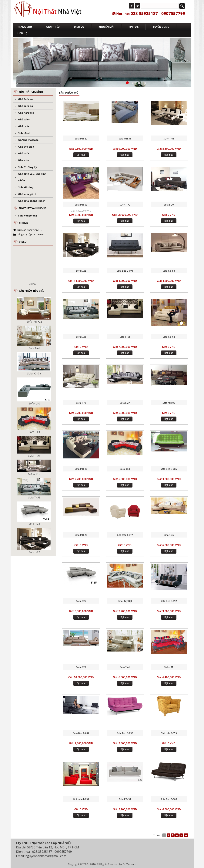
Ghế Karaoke (26, 113)
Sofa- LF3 (125, 469)
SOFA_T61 (169, 139)
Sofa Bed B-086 (169, 469)
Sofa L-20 (169, 205)
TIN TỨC (134, 27)
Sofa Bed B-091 (125, 271)
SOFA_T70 (125, 205)
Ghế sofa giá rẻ (27, 194)
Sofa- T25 (81, 601)
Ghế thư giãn (26, 147)
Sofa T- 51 (125, 337)
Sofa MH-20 (81, 535)
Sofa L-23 (81, 337)
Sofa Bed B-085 (169, 799)
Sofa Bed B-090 (125, 733)
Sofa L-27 (125, 403)
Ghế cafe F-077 (125, 535)
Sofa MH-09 (81, 205)
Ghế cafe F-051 (81, 799)
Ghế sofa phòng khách (32, 201)
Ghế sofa (24, 153)
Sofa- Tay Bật (125, 601)
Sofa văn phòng (28, 216)
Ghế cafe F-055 (169, 733)
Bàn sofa (24, 160)
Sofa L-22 (81, 271)
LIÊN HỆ (22, 33)
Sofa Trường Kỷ (28, 167)
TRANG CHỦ (25, 27)
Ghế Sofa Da (26, 106)
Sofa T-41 (125, 667)
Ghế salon (24, 119)
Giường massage (28, 140)
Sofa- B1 (169, 667)
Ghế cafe (24, 126)
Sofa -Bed (24, 133)
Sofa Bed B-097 (81, 733)
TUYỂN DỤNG (161, 27)
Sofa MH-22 (81, 139)
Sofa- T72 (81, 403)
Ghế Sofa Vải (26, 99)
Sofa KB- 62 (169, 337)
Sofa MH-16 (81, 469)
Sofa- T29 (81, 667)
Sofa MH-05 (169, 403)
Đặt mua (81, 155)
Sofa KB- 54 (125, 799)
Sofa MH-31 (125, 139)
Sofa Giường (26, 187)
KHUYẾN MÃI (106, 27)
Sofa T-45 (169, 535)
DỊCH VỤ (79, 27)
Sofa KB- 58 (169, 271)
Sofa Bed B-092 (169, 601)
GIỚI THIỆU (53, 27)
